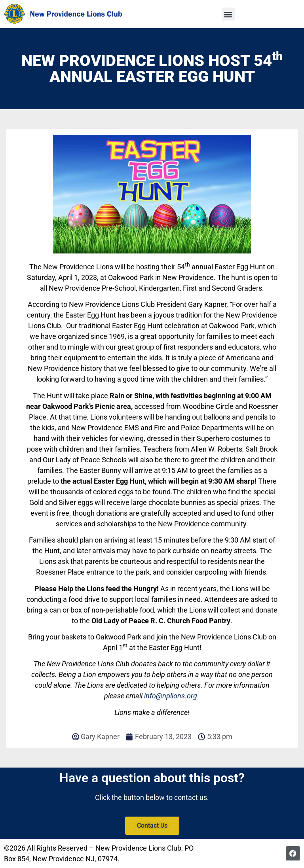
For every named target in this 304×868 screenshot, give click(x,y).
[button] (228, 14)
